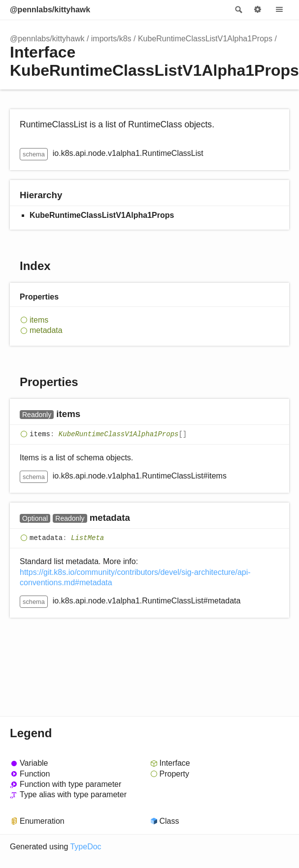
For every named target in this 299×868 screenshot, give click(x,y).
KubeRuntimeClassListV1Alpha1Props (205, 39)
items (39, 320)
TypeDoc (85, 847)
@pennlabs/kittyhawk (50, 10)
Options (258, 10)
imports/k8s (111, 39)
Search (238, 10)
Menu (279, 10)
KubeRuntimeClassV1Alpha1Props (119, 434)
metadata (46, 330)
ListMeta (87, 538)
